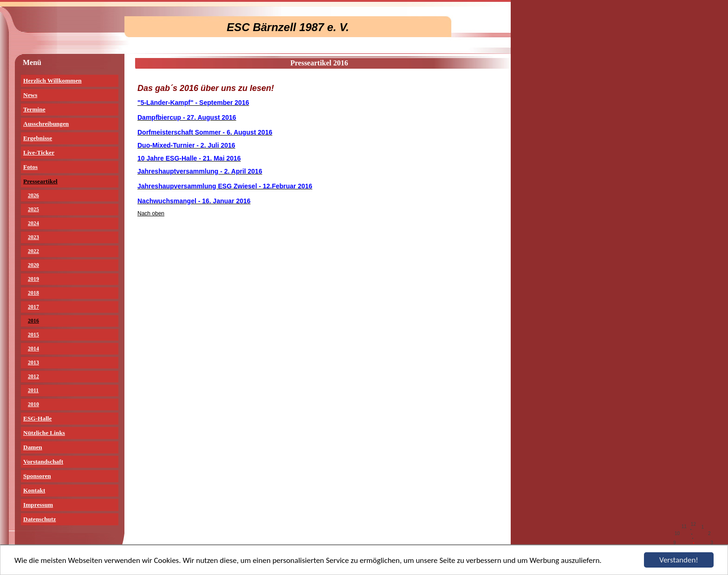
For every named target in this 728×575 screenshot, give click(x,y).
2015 (33, 335)
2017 (33, 307)
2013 (33, 362)
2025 (33, 209)
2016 (33, 321)
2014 (33, 349)
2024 (33, 223)
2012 (33, 376)
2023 (33, 237)
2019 (33, 279)
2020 (33, 265)
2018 (33, 293)
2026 (33, 195)
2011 (33, 390)
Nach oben (151, 213)
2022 (33, 251)
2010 (33, 404)
